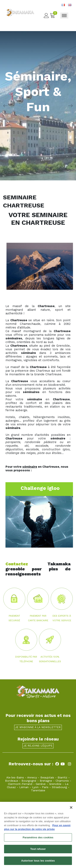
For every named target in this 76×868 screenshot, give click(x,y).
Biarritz (62, 777)
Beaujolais (47, 777)
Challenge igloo (40, 488)
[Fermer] (71, 810)
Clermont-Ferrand (20, 784)
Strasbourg (59, 787)
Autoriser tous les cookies (38, 863)
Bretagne (46, 781)
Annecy (32, 777)
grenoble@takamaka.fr (31, 803)
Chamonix (62, 781)
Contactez (17, 564)
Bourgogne (29, 781)
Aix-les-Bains (15, 777)
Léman (24, 787)
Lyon (35, 787)
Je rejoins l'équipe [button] (38, 746)
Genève (41, 784)
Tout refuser (38, 851)
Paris (45, 787)
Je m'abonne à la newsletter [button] (38, 727)
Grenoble (55, 784)
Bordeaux (12, 781)
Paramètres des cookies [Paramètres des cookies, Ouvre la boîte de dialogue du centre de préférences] (38, 840)
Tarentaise (38, 790)
